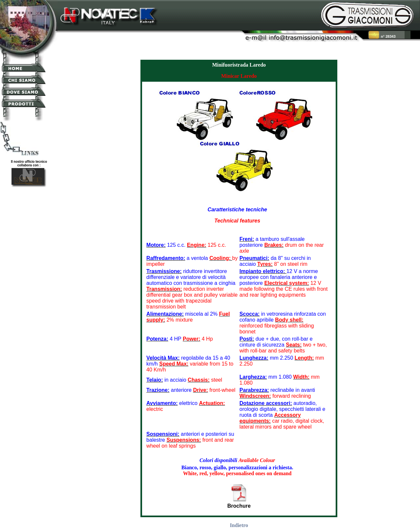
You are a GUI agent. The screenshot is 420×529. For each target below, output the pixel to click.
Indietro (239, 525)
